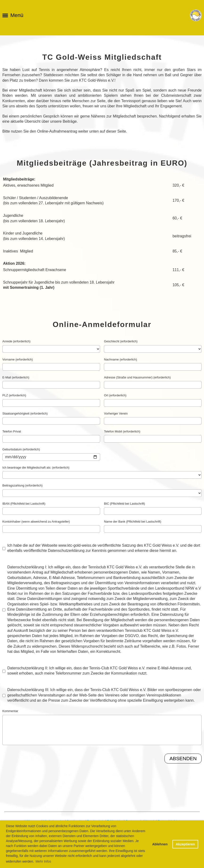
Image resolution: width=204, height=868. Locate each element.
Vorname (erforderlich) (18, 359)
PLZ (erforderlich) (14, 395)
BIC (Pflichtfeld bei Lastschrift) (124, 504)
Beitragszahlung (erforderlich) (22, 485)
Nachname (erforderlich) (120, 359)
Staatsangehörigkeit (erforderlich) (25, 413)
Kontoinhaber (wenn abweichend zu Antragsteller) (36, 522)
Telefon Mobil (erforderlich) (122, 431)
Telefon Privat (12, 431)
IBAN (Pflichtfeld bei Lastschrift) (24, 504)
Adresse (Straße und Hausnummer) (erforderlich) (137, 377)
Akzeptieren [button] (185, 844)
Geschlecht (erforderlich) (121, 341)
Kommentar (10, 711)
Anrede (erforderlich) (16, 341)
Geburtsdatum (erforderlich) (21, 449)
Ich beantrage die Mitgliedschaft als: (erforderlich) (36, 468)
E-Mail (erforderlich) (16, 377)
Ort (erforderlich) (115, 395)
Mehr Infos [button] (43, 861)
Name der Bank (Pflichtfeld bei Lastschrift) (133, 522)
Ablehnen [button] (160, 844)
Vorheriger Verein (116, 413)
